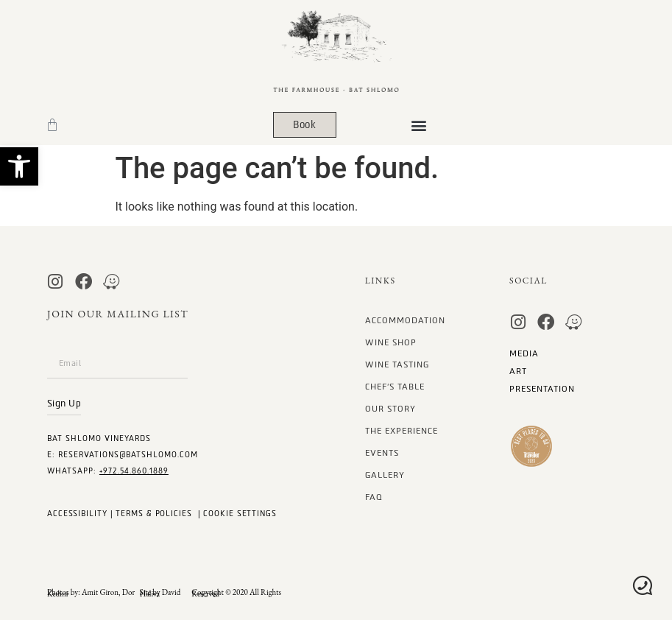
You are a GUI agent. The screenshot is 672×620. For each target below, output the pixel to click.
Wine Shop (391, 343)
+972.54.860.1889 (134, 471)
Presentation (542, 389)
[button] (19, 166)
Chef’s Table (395, 387)
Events (382, 453)
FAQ (374, 497)
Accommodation (405, 321)
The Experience (402, 431)
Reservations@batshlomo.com (128, 455)
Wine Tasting (397, 365)
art (518, 371)
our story (390, 409)
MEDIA (524, 354)
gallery (385, 475)
